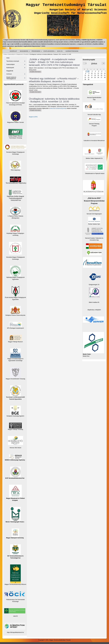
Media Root (86, 356)
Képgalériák (10, 71)
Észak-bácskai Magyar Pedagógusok (15, 292)
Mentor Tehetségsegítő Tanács (15, 515)
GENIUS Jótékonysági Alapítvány (15, 457)
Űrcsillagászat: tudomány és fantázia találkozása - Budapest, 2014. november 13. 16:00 (54, 100)
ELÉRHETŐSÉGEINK (72, 51)
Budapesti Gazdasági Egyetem (15, 416)
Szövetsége (15, 259)
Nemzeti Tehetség (94, 124)
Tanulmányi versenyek (13, 61)
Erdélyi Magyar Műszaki (15, 133)
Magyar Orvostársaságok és (15, 359)
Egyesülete (15, 299)
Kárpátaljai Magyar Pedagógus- (15, 233)
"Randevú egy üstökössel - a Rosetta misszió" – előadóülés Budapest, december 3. (54, 80)
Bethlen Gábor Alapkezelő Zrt (94, 158)
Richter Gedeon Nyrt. (94, 221)
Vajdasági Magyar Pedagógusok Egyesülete (15, 273)
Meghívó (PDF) (33, 117)
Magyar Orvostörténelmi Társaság (15, 379)
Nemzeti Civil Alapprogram (94, 214)
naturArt (15, 616)
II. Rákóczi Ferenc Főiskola (15, 216)
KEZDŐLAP (13, 51)
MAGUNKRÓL (24, 51)
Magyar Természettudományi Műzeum (15, 575)
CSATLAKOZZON (49, 51)
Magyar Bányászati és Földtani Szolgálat (15, 493)
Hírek (8, 58)
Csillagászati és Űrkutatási (22, 54)
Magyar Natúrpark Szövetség (15, 534)
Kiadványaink (10, 68)
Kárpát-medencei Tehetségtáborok (11, 78)
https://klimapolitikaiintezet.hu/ (15, 632)
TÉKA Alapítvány (15, 166)
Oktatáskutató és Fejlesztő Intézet (95, 173)
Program (94, 126)
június (94, 63)
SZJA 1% (60, 51)
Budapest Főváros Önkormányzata (15, 315)
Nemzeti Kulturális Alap (94, 115)
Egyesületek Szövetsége (15, 361)
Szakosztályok (11, 54)
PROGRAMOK (36, 51)
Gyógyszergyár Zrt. (94, 285)
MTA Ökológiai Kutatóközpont (15, 328)
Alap (94, 100)
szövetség (15, 235)
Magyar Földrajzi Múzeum (15, 342)
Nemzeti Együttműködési (94, 98)
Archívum (9, 74)
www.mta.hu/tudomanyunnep (58, 108)
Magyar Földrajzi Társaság (15, 426)
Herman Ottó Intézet (15, 448)
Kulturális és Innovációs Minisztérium (94, 141)
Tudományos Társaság (15, 138)
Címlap (5, 54)
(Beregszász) (15, 218)
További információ (36, 72)
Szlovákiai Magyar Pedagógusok (15, 257)
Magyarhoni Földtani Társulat (15, 117)
